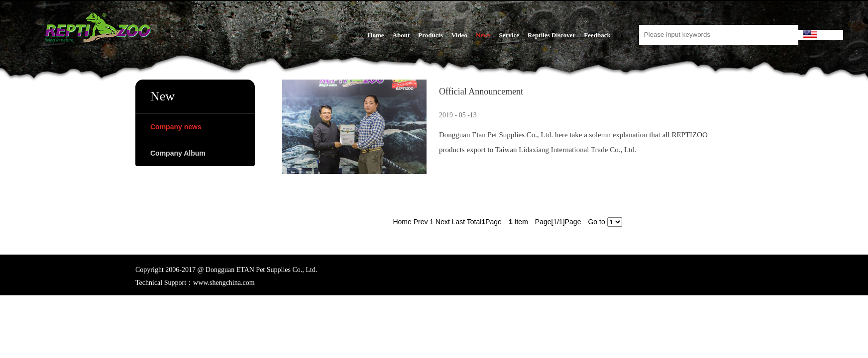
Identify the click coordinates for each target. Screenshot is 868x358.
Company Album (178, 153)
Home (376, 35)
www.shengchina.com (224, 283)
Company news (176, 127)
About (401, 35)
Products (431, 35)
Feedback (597, 35)
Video (459, 35)
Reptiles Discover (551, 35)
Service (509, 35)
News (483, 35)
